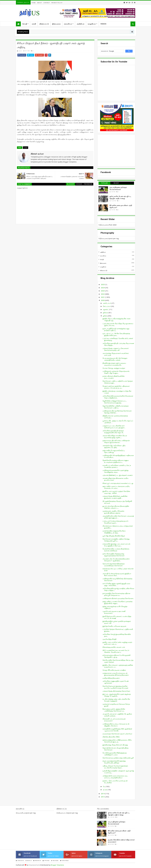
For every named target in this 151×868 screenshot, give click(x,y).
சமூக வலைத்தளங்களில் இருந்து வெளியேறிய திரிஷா (114, 762)
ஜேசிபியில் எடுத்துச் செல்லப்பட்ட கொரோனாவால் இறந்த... (115, 402)
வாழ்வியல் (92, 24)
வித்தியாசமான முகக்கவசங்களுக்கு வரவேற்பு (115, 417)
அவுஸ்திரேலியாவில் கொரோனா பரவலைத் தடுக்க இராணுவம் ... (118, 517)
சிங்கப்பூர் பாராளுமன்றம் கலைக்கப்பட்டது (118, 483)
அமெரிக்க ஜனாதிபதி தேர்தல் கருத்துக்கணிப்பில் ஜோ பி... (113, 432)
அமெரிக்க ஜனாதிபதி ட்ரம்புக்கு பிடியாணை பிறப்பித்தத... (118, 344)
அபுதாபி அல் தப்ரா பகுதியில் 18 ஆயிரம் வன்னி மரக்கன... (117, 715)
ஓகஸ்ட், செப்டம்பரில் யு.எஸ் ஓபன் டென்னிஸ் (115, 782)
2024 (103, 288)
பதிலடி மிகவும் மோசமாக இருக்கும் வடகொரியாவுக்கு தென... (115, 767)
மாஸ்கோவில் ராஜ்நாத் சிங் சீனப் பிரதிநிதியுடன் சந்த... (114, 532)
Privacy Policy (57, 3)
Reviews (55, 861)
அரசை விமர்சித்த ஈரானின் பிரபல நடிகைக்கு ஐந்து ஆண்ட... (115, 436)
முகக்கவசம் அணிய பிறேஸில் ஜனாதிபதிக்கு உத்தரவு (113, 512)
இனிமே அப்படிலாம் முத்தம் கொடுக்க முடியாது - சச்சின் (116, 492)
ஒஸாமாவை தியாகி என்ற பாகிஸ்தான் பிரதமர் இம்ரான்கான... (116, 441)
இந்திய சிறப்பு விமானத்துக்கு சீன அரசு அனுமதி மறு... (116, 319)
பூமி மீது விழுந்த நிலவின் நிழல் (114, 536)
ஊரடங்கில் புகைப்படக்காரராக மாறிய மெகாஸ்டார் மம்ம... (116, 487)
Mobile (29, 861)
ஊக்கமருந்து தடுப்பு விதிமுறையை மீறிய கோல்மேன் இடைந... (117, 741)
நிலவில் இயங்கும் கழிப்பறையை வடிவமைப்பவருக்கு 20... (114, 364)
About (40, 3)
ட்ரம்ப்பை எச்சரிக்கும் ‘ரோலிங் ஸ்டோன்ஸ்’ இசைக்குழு (118, 339)
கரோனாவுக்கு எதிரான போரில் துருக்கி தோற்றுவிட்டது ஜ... (116, 656)
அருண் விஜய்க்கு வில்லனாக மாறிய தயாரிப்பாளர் (116, 479)
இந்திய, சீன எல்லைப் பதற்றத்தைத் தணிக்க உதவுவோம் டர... (118, 666)
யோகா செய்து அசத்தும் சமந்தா (114, 368)
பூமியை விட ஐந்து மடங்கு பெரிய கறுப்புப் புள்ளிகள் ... (118, 422)
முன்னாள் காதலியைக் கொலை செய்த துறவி (116, 705)
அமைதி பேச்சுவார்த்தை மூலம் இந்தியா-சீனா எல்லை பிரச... (117, 574)
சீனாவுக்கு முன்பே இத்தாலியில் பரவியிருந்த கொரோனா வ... (114, 710)
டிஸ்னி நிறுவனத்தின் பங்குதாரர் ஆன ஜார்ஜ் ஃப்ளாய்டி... (118, 772)
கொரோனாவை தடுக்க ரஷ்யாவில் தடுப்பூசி (118, 758)
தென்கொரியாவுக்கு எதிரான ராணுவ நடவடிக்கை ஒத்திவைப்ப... (116, 461)
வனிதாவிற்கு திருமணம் (111, 678)
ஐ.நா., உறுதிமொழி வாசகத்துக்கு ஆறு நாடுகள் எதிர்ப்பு (116, 329)
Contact (47, 3)
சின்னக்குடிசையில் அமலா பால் (114, 647)
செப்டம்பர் (107, 306)
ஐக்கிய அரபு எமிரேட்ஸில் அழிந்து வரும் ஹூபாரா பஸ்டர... (117, 643)
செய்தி (25, 24)
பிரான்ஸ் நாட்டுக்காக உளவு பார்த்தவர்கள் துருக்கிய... (118, 527)
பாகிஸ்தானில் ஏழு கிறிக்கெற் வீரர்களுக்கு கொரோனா (117, 579)
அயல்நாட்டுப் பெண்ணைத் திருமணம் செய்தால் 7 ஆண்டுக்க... (116, 560)
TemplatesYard (34, 865)
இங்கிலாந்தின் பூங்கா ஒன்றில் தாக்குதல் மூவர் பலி (117, 622)
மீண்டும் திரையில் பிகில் (111, 737)
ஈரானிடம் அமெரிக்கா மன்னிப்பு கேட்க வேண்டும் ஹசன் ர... (117, 466)
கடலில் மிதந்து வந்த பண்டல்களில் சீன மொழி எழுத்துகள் (116, 700)
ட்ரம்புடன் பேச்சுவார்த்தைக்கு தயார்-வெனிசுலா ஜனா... (116, 522)
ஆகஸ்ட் (106, 309)
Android (37, 861)
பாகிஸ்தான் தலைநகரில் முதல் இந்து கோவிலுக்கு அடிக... (116, 471)
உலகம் (25, 148)
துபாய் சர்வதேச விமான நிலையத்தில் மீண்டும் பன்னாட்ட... (116, 507)
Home (34, 3)
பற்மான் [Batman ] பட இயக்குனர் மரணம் (118, 475)
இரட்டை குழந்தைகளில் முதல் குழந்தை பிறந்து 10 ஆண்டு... (117, 695)
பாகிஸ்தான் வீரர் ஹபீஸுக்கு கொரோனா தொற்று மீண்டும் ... (117, 412)
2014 (103, 794)
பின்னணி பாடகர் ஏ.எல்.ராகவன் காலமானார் (114, 720)
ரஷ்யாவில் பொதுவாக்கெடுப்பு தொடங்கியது (114, 451)
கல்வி (34, 24)
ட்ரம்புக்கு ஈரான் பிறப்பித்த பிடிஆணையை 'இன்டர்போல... (118, 324)
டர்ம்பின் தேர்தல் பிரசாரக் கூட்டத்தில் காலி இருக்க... (118, 630)
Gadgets (20, 861)
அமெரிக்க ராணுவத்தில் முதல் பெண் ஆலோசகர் (116, 682)
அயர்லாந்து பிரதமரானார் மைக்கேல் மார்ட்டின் (116, 354)
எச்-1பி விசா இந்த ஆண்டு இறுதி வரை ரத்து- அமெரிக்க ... (116, 584)
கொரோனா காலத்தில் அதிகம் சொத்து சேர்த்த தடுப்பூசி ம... (116, 540)
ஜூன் (105, 316)
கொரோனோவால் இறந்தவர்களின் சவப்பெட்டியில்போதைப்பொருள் (115, 687)
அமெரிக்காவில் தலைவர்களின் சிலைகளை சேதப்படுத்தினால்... (118, 397)
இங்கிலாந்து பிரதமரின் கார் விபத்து (115, 745)
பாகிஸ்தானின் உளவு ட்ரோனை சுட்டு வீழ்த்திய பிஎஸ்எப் (116, 725)
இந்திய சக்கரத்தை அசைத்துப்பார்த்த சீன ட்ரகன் (117, 392)
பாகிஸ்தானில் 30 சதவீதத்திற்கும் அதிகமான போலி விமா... (118, 456)
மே (104, 786)
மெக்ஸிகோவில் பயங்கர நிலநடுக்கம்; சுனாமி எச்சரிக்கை (116, 550)
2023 (103, 291)
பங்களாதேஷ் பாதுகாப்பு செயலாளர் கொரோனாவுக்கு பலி (116, 349)
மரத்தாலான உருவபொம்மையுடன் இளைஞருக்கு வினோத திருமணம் (116, 674)
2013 (103, 797)
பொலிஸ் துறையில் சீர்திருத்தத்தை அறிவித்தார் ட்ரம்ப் (115, 754)
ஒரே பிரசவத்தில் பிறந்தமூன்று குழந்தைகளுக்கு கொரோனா (114, 555)
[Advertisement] (116, 151)
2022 (103, 294)
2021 (103, 297)
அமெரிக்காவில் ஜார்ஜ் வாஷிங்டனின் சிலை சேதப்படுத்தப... (118, 589)
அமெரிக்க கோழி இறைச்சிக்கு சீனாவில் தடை (117, 635)
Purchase (64, 861)
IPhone (46, 861)
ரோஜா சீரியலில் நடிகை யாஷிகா (114, 670)
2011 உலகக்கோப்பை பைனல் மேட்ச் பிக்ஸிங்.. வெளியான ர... (116, 651)
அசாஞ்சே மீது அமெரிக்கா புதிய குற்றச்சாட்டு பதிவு (114, 446)
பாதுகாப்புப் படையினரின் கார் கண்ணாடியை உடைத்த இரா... (114, 427)
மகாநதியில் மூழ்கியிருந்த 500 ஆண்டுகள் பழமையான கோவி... (117, 730)
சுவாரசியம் (68, 24)
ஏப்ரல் (105, 790)
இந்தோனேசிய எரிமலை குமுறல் (114, 626)
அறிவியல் (81, 24)
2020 (103, 300)
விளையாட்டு (44, 24)
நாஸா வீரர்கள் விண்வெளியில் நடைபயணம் (114, 377)
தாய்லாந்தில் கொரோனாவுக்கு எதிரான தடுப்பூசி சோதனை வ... (116, 594)
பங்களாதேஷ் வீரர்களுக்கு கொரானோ (116, 691)
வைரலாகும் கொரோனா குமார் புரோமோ (117, 734)
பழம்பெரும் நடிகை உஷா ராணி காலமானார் (114, 612)
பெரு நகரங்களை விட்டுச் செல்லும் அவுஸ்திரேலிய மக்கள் (115, 359)
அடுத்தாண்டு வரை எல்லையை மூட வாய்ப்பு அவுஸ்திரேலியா (115, 777)
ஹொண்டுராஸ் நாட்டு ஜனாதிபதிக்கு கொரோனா (115, 749)
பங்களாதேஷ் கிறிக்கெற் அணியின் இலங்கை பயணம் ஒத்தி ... (115, 497)
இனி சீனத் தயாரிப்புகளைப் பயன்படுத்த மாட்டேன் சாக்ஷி (117, 617)
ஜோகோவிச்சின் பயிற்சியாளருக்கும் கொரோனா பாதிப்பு (116, 407)
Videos (103, 24)
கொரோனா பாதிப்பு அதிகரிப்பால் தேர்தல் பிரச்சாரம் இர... (118, 382)
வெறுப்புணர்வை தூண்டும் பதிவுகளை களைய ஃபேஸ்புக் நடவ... (116, 387)
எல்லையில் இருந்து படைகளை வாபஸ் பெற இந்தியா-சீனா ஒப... (116, 545)
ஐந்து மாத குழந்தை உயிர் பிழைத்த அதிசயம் (115, 607)
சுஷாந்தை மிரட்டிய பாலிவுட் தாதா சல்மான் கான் (118, 570)
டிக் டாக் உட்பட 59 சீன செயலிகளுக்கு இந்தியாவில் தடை (116, 334)
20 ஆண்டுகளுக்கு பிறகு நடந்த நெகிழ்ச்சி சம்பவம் (117, 502)
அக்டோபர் (107, 303)
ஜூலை (106, 313)
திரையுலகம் (56, 24)
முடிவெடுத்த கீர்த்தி (109, 639)
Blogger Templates (57, 865)
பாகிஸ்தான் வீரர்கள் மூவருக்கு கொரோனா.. (118, 598)
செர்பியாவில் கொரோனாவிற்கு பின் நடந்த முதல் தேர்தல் (118, 661)
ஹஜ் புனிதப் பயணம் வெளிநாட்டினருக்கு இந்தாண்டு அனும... (117, 602)
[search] (112, 51)
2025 (103, 284)
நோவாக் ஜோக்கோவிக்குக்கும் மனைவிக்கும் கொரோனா (114, 565)
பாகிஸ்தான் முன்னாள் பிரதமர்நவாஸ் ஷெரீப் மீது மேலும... (116, 372)
